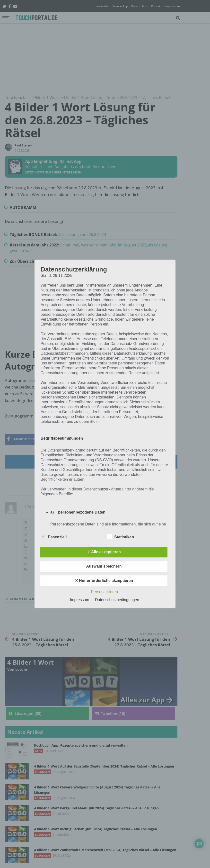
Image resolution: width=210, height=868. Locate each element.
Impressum (80, 600)
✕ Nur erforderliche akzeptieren (104, 581)
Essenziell (54, 536)
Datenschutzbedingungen (117, 600)
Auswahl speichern (104, 566)
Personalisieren (105, 592)
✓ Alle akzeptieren (104, 552)
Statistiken (120, 536)
